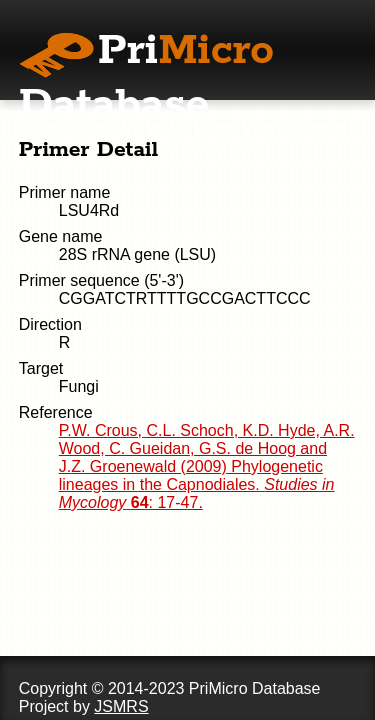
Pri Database (146, 78)
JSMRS (121, 706)
